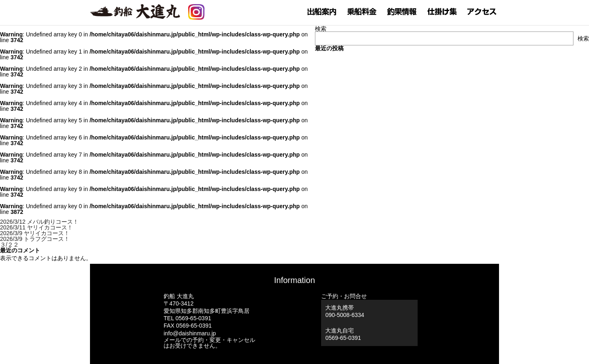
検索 (321, 29)
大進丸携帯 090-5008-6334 (345, 311)
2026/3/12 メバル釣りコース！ (39, 222)
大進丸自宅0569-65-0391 (343, 334)
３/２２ (9, 245)
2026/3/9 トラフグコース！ (35, 239)
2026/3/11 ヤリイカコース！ (36, 227)
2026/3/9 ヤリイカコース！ (35, 233)
